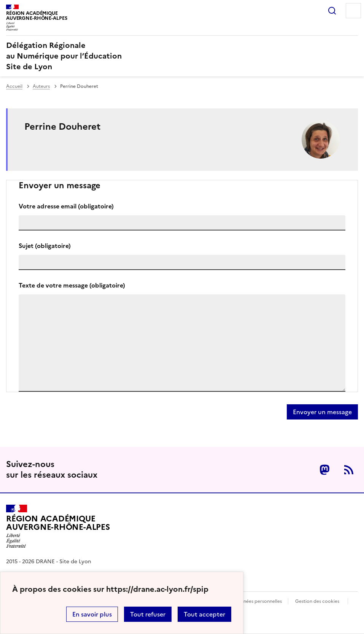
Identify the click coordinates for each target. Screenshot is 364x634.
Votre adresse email (66, 206)
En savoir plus (92, 614)
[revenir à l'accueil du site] (182, 56)
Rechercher (332, 11)
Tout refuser (148, 614)
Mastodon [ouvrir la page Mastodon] (324, 470)
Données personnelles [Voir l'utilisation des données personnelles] (258, 601)
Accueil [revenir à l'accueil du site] (14, 86)
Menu (353, 11)
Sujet (45, 246)
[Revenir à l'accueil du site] (58, 526)
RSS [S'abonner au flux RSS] (349, 470)
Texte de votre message (72, 285)
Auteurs (41, 86)
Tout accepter (204, 614)
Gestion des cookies (317, 601)
